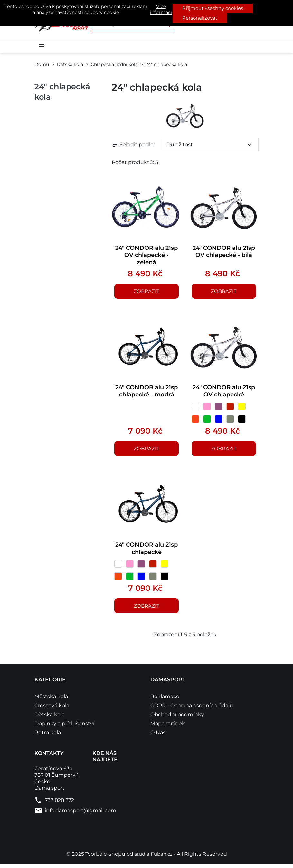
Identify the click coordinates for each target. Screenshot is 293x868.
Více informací (161, 9)
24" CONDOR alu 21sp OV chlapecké (224, 393)
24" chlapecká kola (62, 91)
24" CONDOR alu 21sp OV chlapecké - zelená (147, 255)
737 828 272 (59, 804)
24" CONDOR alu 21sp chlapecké (146, 552)
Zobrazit (146, 292)
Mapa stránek (168, 728)
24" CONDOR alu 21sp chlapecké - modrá (146, 397)
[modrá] (219, 422)
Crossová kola (52, 710)
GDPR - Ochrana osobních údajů (192, 710)
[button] (43, 46)
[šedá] (230, 422)
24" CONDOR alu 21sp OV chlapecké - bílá (224, 255)
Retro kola (48, 737)
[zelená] (207, 422)
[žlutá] (242, 409)
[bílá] (195, 409)
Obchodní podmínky (177, 719)
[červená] (230, 409)
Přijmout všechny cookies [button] (213, 8)
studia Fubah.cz (154, 858)
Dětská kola (50, 719)
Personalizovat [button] (200, 18)
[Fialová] (219, 409)
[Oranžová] (195, 422)
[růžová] (207, 409)
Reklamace (165, 701)
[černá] (242, 422)
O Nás (158, 737)
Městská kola (51, 701)
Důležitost (210, 143)
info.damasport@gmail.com (80, 815)
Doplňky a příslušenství (64, 728)
